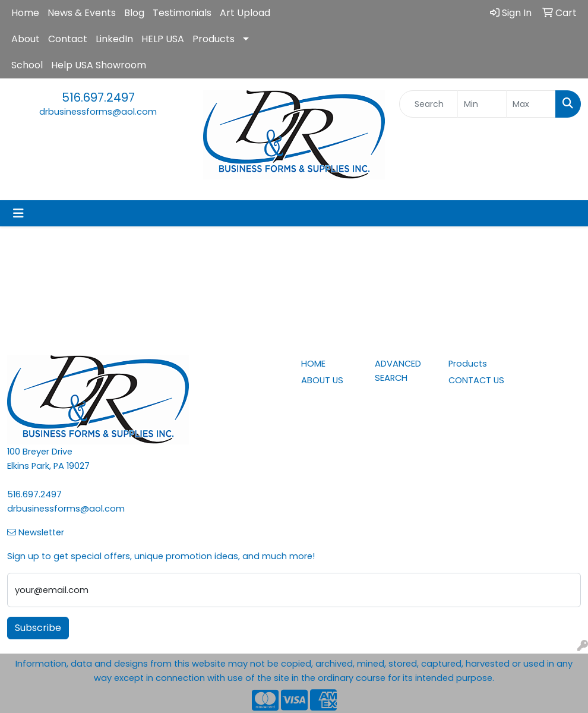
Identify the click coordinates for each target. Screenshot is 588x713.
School (27, 65)
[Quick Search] (429, 104)
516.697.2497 (98, 97)
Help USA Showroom (99, 65)
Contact (68, 39)
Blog (134, 13)
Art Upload (245, 13)
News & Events (82, 13)
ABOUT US (322, 380)
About (26, 39)
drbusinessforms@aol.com (98, 112)
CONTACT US (476, 380)
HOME (313, 364)
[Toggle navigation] (18, 213)
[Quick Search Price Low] (482, 104)
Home (25, 13)
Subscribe (38, 628)
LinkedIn (114, 39)
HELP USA (163, 39)
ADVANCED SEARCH (398, 371)
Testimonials (182, 13)
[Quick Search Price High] (531, 104)
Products (214, 39)
